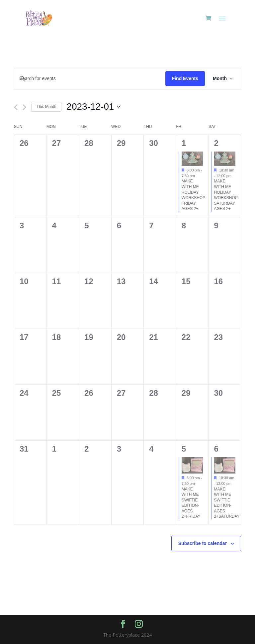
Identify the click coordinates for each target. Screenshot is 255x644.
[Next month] (24, 107)
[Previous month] (16, 107)
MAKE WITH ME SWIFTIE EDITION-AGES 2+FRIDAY (191, 503)
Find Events (185, 78)
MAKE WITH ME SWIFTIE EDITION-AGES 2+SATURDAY (227, 503)
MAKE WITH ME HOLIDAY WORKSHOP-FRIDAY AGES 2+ (194, 195)
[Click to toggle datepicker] (93, 107)
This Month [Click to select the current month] (46, 107)
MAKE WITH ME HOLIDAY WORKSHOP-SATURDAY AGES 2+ (226, 195)
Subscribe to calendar (203, 543)
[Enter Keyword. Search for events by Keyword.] (90, 79)
